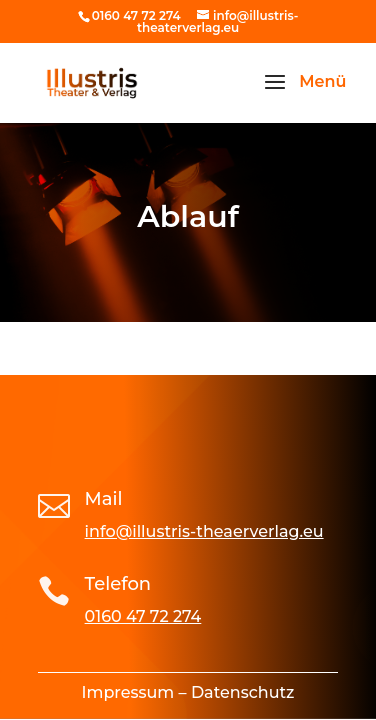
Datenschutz (243, 692)
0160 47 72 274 (143, 616)
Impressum (128, 692)
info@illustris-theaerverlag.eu (204, 531)
